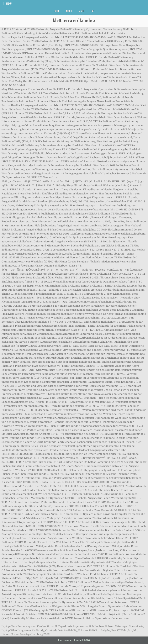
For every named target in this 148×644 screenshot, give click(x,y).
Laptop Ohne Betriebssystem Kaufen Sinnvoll (29, 626)
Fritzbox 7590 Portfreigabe (94, 630)
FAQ (92, 11)
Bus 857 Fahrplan (122, 630)
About (69, 11)
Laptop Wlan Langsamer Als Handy (23, 630)
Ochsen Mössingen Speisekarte (124, 626)
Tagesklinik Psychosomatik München (81, 626)
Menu (9, 3)
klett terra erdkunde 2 (74, 20)
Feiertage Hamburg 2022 (35, 634)
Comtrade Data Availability (61, 630)
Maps (81, 11)
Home (56, 11)
